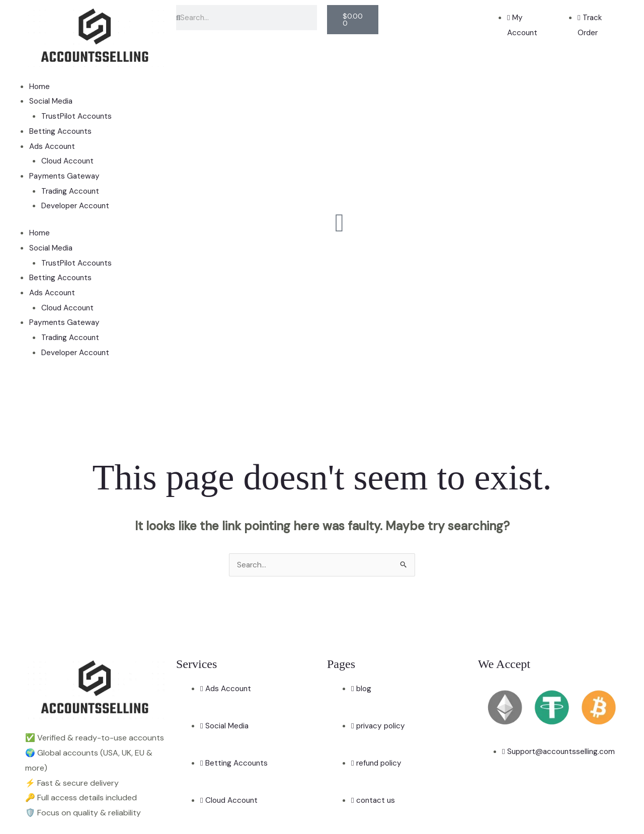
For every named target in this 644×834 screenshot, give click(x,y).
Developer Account (77, 205)
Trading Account (72, 191)
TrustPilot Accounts (78, 116)
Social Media (52, 101)
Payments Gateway (65, 176)
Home (40, 86)
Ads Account (54, 146)
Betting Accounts (62, 131)
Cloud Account (69, 161)
